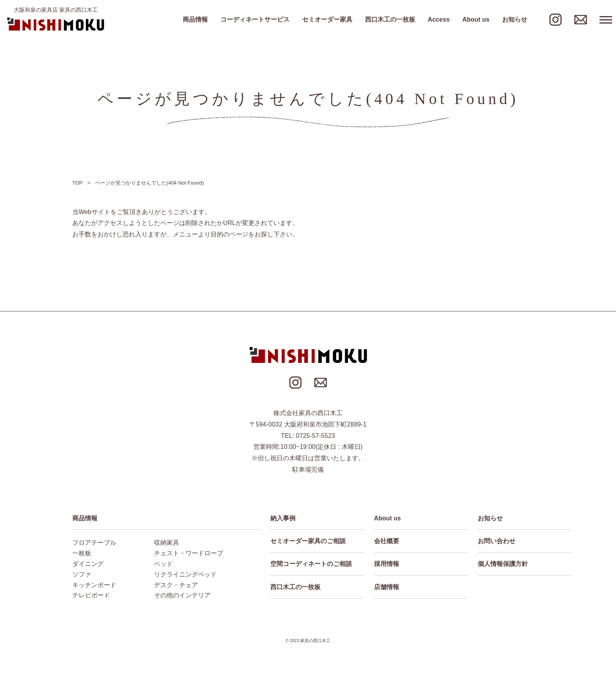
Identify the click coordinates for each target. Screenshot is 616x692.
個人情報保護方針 (503, 564)
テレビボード (91, 596)
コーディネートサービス (255, 20)
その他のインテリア (182, 596)
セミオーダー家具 (327, 20)
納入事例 (283, 518)
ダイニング (88, 564)
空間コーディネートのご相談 (311, 564)
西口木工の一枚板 (390, 20)
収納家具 (167, 543)
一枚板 (82, 553)
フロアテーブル (94, 543)
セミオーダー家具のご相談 (308, 541)
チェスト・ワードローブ (189, 553)
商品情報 (195, 20)
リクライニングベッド (185, 574)
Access (439, 20)
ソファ (82, 574)
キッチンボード (94, 585)
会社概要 (387, 541)
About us (476, 20)
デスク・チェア (176, 585)
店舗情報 (387, 587)
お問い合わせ (497, 541)
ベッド (163, 564)
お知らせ (515, 20)
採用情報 (387, 564)
